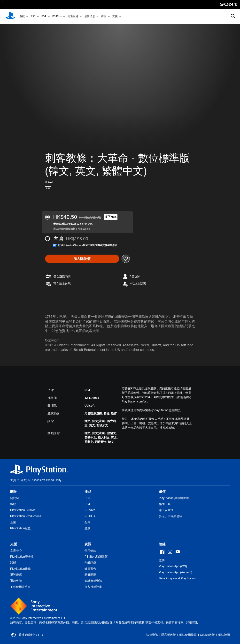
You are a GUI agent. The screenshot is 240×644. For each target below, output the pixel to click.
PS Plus (57, 17)
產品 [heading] (88, 492)
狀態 (13, 563)
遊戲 (22, 17)
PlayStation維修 (20, 569)
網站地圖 (224, 635)
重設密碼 (16, 575)
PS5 (33, 17)
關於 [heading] (14, 492)
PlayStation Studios (23, 510)
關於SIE (15, 498)
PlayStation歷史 (20, 528)
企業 (13, 522)
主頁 (13, 480)
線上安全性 (166, 510)
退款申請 (16, 581)
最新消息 (90, 17)
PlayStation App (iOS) (173, 566)
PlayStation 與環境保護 (174, 498)
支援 (115, 17)
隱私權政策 (169, 635)
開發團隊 (90, 575)
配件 (87, 522)
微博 (162, 560)
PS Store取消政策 (96, 557)
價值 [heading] (162, 492)
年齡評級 (90, 563)
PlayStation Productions (26, 516)
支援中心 (16, 551)
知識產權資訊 (93, 581)
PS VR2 (90, 510)
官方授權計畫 (93, 587)
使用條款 (90, 551)
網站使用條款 (188, 635)
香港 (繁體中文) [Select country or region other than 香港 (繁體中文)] (27, 635)
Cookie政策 (207, 635)
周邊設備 (73, 17)
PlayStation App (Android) (175, 572)
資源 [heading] (88, 544)
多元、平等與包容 (170, 516)
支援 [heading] (14, 544)
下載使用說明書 (20, 587)
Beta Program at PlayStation (177, 578)
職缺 (13, 504)
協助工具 (165, 504)
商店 (104, 17)
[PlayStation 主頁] (10, 16)
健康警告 (90, 569)
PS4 (44, 17)
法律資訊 (152, 635)
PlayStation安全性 (22, 557)
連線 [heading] (162, 544)
